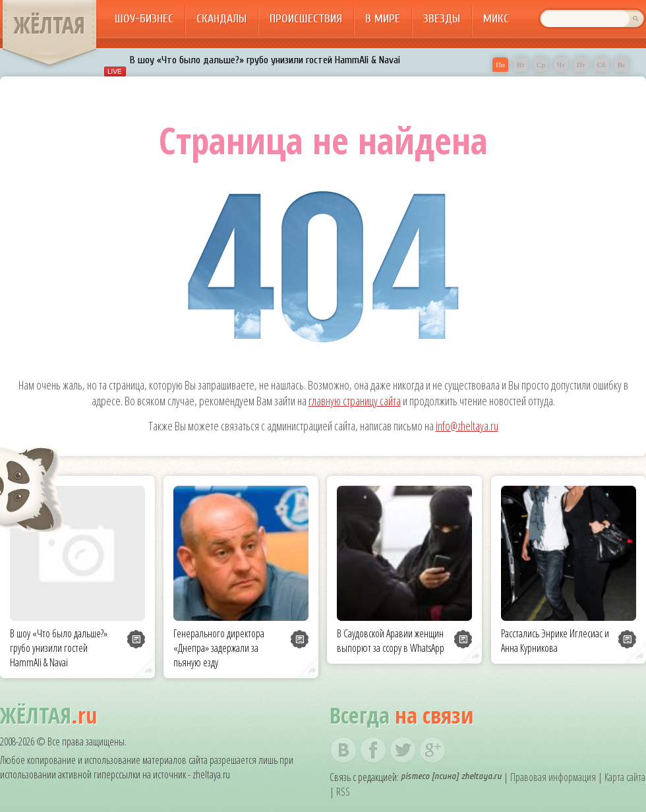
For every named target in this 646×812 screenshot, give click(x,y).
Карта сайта (625, 777)
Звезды (442, 19)
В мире (383, 19)
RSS (343, 792)
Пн (500, 65)
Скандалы (221, 19)
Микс (496, 19)
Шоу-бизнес (144, 19)
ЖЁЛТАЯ (49, 25)
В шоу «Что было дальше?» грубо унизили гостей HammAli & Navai (265, 60)
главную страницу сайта (355, 401)
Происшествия (306, 19)
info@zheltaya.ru (467, 426)
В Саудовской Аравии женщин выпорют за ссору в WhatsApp (391, 641)
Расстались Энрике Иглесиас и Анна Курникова (555, 641)
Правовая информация (553, 777)
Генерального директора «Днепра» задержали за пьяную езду (219, 648)
